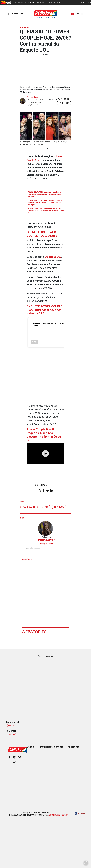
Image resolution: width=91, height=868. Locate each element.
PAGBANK (41, 2)
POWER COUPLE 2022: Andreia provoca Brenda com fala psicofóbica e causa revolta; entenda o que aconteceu (46, 194)
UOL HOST (32, 2)
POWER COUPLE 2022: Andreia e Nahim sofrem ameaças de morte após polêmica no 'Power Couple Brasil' (46, 210)
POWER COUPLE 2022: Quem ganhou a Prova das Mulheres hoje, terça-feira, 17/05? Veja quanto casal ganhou (45, 202)
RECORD (45, 507)
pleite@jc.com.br (46, 543)
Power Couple (29, 507)
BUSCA (83, 3)
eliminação (59, 507)
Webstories (34, 631)
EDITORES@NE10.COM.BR (58, 815)
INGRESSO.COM (21, 2)
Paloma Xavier (33, 97)
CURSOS (49, 2)
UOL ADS (57, 2)
